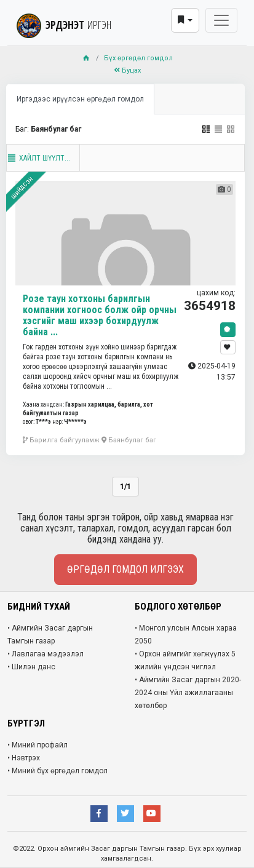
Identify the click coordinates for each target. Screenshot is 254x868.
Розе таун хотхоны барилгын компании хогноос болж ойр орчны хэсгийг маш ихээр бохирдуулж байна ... (100, 315)
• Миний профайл (38, 745)
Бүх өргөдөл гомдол (138, 58)
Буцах (127, 70)
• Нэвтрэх (24, 758)
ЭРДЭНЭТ (64, 25)
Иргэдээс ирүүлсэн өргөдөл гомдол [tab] (80, 99)
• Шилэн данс (31, 667)
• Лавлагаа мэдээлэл (46, 654)
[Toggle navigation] (221, 20)
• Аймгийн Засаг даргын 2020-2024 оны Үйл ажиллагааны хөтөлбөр (188, 693)
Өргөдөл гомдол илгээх (125, 569)
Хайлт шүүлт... (38, 158)
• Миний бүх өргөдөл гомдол (58, 771)
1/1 (125, 487)
